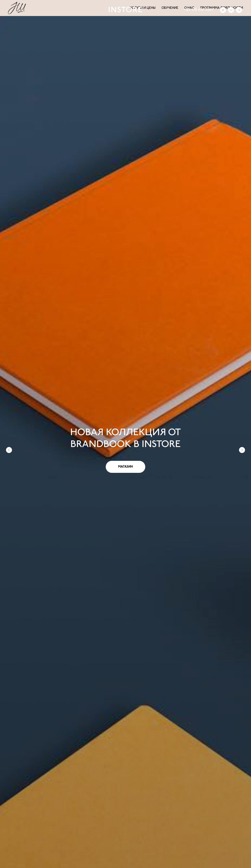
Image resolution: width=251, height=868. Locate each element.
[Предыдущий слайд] (9, 430)
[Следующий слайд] (242, 430)
